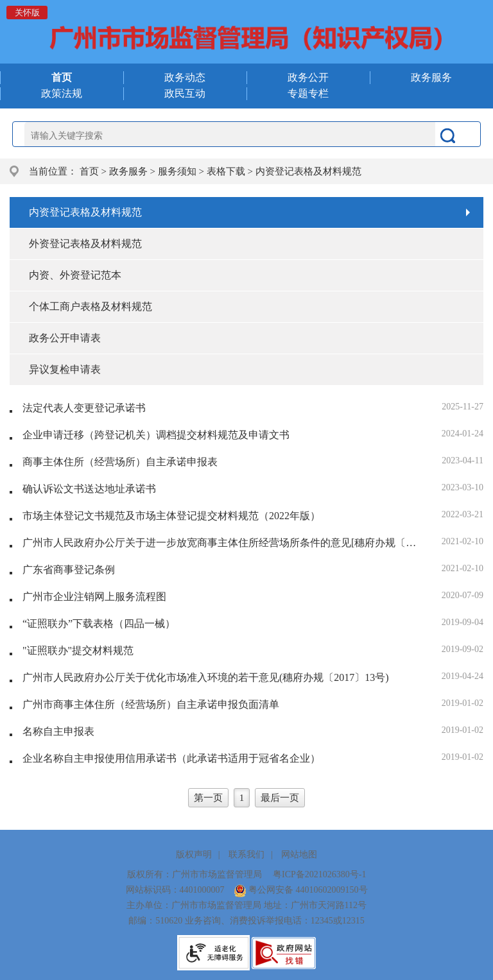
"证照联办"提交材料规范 (78, 650)
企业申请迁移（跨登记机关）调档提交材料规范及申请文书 (156, 435)
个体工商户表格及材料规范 (91, 306)
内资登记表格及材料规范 (308, 171)
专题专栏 (308, 93)
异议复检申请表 (65, 369)
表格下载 (226, 171)
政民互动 (185, 93)
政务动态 (185, 77)
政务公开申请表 (65, 338)
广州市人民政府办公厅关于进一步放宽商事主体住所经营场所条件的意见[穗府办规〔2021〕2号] (221, 543)
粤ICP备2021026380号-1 (319, 874)
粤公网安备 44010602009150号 (301, 890)
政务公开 (308, 77)
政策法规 (62, 93)
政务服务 (431, 77)
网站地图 (299, 855)
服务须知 (177, 171)
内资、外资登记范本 (75, 275)
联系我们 (246, 855)
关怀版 (27, 13)
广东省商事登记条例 (69, 570)
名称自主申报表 (58, 731)
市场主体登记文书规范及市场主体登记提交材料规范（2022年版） (171, 516)
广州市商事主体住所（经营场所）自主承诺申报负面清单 (151, 704)
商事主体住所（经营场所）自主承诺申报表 (120, 462)
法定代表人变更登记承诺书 (84, 408)
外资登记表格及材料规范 (85, 244)
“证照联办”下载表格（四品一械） (99, 623)
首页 (89, 171)
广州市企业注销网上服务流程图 (94, 597)
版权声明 (194, 855)
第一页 (208, 798)
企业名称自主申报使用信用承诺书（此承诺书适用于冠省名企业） (171, 758)
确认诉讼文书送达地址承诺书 (89, 489)
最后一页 (280, 798)
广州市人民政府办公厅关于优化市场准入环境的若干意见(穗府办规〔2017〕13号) (206, 677)
